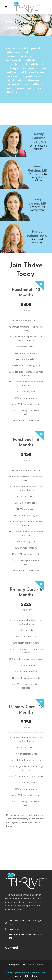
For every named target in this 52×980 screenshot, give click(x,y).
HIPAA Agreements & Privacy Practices (25, 973)
